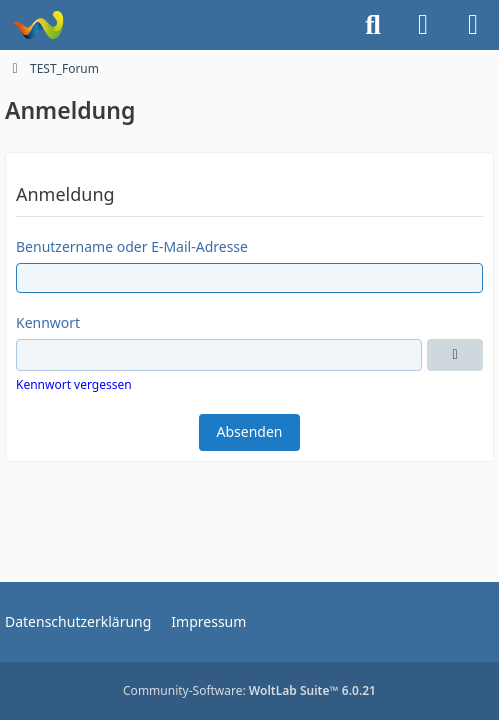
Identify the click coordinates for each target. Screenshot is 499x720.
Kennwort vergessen (74, 384)
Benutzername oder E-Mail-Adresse (132, 246)
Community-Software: (249, 690)
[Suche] (373, 25)
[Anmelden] (423, 25)
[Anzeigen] (455, 355)
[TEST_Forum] (37, 25)
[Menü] (473, 25)
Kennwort (48, 322)
